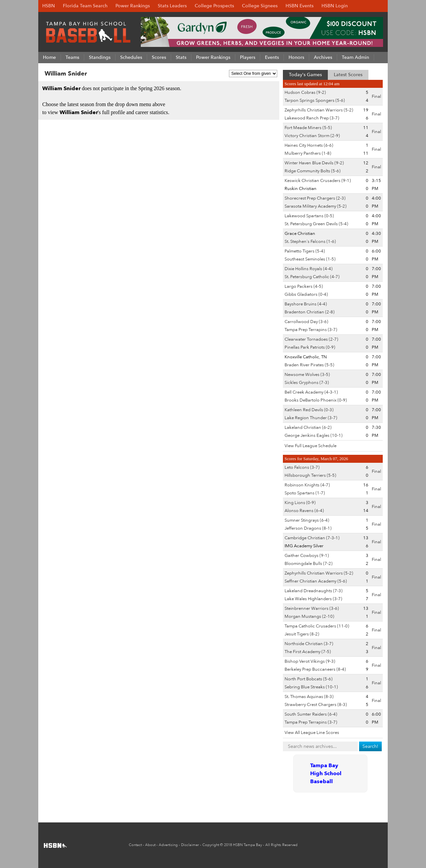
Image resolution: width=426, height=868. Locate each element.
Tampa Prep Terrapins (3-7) (311, 330)
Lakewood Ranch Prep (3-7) (312, 118)
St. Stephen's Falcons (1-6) (310, 242)
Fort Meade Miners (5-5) (308, 128)
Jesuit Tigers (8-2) (302, 634)
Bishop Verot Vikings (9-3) (310, 661)
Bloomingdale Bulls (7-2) (309, 564)
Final (376, 96)
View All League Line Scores (312, 733)
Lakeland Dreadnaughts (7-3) (314, 591)
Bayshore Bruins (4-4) (306, 304)
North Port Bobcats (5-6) (309, 679)
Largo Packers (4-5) (304, 286)
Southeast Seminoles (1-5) (310, 259)
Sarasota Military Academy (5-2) (316, 206)
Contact (135, 845)
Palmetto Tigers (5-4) (305, 251)
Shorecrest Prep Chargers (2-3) (315, 198)
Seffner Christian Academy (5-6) (316, 581)
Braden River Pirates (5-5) (309, 365)
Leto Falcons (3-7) (302, 467)
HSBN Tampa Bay (247, 845)
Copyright (211, 845)
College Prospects (214, 6)
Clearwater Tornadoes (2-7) (311, 339)
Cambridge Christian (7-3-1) (312, 538)
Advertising (168, 845)
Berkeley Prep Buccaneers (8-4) (315, 669)
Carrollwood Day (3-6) (306, 322)
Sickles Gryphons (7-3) (307, 383)
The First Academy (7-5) (308, 652)
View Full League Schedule (311, 446)
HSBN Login (335, 6)
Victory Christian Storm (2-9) (312, 136)
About (150, 845)
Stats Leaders (172, 6)
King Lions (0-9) (300, 503)
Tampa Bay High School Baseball (326, 774)
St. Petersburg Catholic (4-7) (312, 277)
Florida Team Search (85, 6)
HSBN (49, 6)
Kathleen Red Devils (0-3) (309, 410)
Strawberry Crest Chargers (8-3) (316, 705)
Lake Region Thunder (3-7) (311, 418)
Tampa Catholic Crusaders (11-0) (317, 626)
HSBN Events (300, 6)
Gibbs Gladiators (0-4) (306, 294)
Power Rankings (133, 6)
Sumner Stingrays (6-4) (307, 520)
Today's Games (305, 75)
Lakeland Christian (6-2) (308, 428)
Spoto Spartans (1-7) (305, 493)
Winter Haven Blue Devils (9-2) (314, 163)
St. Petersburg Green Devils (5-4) (316, 224)
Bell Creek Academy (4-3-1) (311, 392)
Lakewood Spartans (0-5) (309, 216)
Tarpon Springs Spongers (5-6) (315, 100)
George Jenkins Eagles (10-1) (314, 435)
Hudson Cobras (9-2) (305, 92)
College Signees (260, 6)
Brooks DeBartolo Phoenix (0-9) (316, 400)
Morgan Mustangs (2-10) (309, 616)
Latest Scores (348, 75)
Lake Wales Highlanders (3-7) (313, 599)
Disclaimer (190, 845)
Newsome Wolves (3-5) (307, 375)
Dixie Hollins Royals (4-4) (309, 269)
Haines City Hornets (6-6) (309, 145)
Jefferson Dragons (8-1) (308, 528)
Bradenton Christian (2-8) (310, 312)
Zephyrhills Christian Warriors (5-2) (319, 110)
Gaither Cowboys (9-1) (307, 556)
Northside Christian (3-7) (309, 644)
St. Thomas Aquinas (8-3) (309, 697)
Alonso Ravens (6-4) (304, 511)
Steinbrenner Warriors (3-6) (312, 608)
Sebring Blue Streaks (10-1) (311, 687)
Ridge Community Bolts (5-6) (313, 171)
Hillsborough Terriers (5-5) (310, 475)
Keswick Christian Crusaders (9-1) (318, 181)
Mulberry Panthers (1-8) (308, 153)
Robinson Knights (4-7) (307, 485)
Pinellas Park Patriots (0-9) (310, 347)
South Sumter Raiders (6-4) (311, 714)
